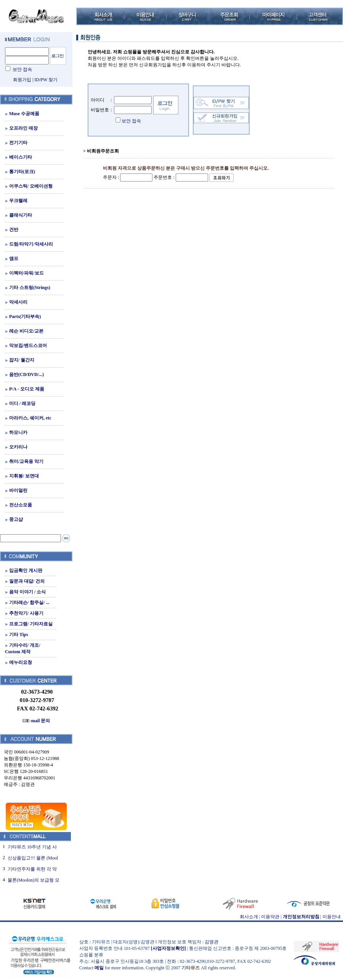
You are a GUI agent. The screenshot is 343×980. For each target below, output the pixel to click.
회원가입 (22, 80)
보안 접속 (22, 69)
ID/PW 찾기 (46, 80)
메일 (99, 968)
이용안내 (332, 917)
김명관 (212, 942)
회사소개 (249, 917)
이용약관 (270, 917)
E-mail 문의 (36, 721)
